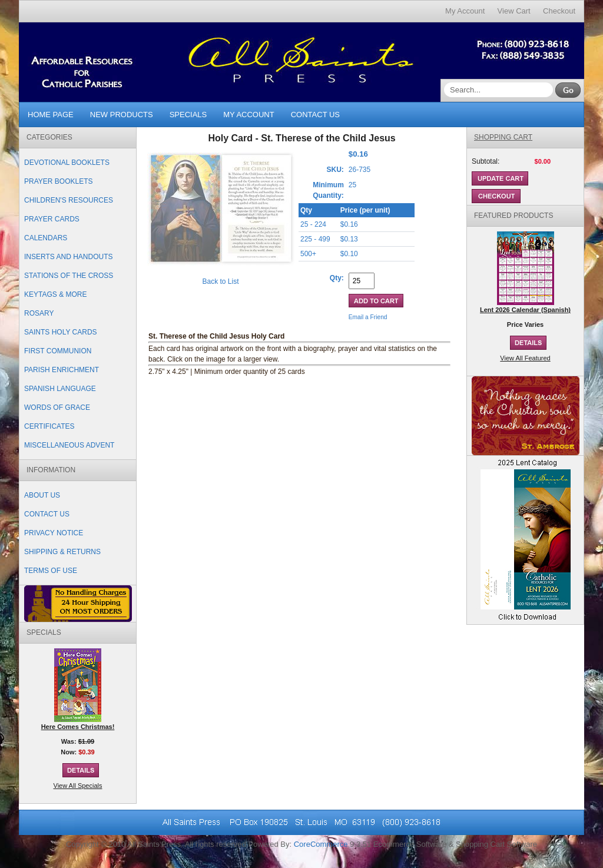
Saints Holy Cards (61, 332)
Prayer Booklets (58, 181)
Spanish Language (60, 389)
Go (568, 90)
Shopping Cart (503, 137)
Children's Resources (69, 200)
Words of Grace (57, 408)
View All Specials (78, 786)
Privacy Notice (54, 533)
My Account (465, 11)
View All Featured (525, 358)
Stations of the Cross (69, 276)
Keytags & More (55, 294)
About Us (42, 495)
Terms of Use (51, 571)
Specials (188, 115)
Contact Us (315, 115)
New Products (122, 115)
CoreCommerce (321, 844)
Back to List (220, 281)
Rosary (39, 313)
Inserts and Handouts (68, 257)
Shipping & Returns (62, 552)
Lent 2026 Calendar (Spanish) (525, 310)
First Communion (58, 351)
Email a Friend (368, 317)
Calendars (46, 238)
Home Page (51, 115)
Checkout (559, 11)
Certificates (49, 426)
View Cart (514, 11)
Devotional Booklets (67, 163)
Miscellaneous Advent (69, 445)
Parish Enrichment (62, 370)
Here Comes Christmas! (78, 727)
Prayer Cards (52, 219)
